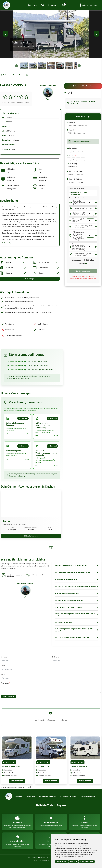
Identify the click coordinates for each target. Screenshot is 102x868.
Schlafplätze (72, 148)
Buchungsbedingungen (48, 796)
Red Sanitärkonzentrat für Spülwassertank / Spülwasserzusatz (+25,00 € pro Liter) (79, 247)
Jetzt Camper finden (90, 5)
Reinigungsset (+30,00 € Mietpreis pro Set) (83, 254)
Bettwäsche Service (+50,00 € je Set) (79, 203)
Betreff (3, 674)
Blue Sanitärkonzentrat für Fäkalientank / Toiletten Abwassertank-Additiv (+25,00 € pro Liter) (78, 236)
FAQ (42, 5)
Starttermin (71, 122)
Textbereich (5, 683)
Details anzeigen (17, 781)
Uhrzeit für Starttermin (75, 171)
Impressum (18, 796)
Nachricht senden (8, 696)
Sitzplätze (71, 156)
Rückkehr (71, 130)
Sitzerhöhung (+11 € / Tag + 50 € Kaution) (79, 220)
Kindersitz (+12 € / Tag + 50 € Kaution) (79, 214)
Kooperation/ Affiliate (68, 796)
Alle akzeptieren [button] (62, 861)
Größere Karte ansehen (31, 536)
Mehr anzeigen (7, 243)
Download (23, 418)
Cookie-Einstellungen (88, 796)
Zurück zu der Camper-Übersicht (14, 75)
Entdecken (53, 5)
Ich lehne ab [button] (73, 861)
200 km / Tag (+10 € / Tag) (84, 208)
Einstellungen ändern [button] (87, 861)
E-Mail (3, 666)
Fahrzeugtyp (72, 164)
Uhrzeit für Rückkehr (74, 179)
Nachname (55, 657)
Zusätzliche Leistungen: (76, 189)
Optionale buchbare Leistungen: (79, 198)
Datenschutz (30, 796)
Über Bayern (32, 5)
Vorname (4, 657)
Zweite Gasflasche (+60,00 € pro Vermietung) (84, 227)
